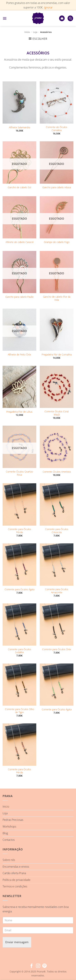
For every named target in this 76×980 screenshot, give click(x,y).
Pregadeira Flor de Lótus (19, 412)
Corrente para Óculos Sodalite (20, 651)
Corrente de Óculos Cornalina (57, 129)
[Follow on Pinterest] (44, 966)
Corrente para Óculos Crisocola (57, 531)
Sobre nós (9, 860)
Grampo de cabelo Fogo (57, 242)
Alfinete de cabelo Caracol (19, 242)
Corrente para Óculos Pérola (20, 531)
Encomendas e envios (16, 867)
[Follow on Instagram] (38, 966)
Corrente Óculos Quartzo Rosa (19, 473)
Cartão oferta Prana (14, 873)
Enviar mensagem (17, 942)
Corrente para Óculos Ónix (57, 649)
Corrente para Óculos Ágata (20, 589)
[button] (5, 18)
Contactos (9, 840)
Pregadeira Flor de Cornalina (57, 355)
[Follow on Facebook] (32, 966)
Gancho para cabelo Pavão (19, 297)
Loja (35, 32)
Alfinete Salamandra (20, 127)
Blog (5, 833)
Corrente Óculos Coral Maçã (57, 413)
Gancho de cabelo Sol (19, 187)
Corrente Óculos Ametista (57, 472)
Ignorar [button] (48, 7)
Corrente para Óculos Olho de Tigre (20, 711)
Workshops (9, 826)
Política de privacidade (17, 880)
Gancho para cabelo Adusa (57, 187)
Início (27, 32)
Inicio (6, 807)
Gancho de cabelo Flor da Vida (57, 298)
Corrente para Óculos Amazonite (57, 591)
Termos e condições (15, 886)
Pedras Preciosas (13, 820)
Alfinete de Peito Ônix (19, 355)
